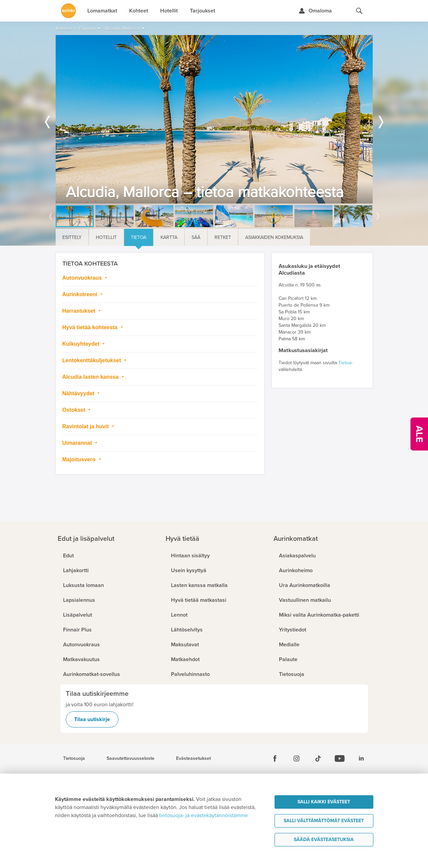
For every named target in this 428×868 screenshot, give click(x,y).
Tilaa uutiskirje (92, 719)
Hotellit (106, 237)
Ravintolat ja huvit (86, 426)
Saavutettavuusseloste (131, 758)
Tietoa (139, 237)
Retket (223, 237)
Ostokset (75, 410)
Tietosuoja (74, 758)
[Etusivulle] (68, 11)
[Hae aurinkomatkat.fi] (359, 11)
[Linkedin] (361, 758)
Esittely (72, 237)
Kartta (169, 237)
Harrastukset (80, 311)
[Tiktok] (318, 758)
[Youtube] (340, 758)
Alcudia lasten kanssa (91, 377)
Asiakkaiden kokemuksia (274, 237)
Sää (196, 237)
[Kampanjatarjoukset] (419, 434)
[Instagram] (296, 758)
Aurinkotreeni (81, 294)
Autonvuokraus (83, 278)
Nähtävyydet (79, 393)
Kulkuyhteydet (82, 344)
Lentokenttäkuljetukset (93, 360)
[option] (214, 119)
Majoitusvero (80, 459)
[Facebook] (275, 758)
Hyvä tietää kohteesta (91, 327)
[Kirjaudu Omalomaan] (315, 11)
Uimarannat (78, 443)
